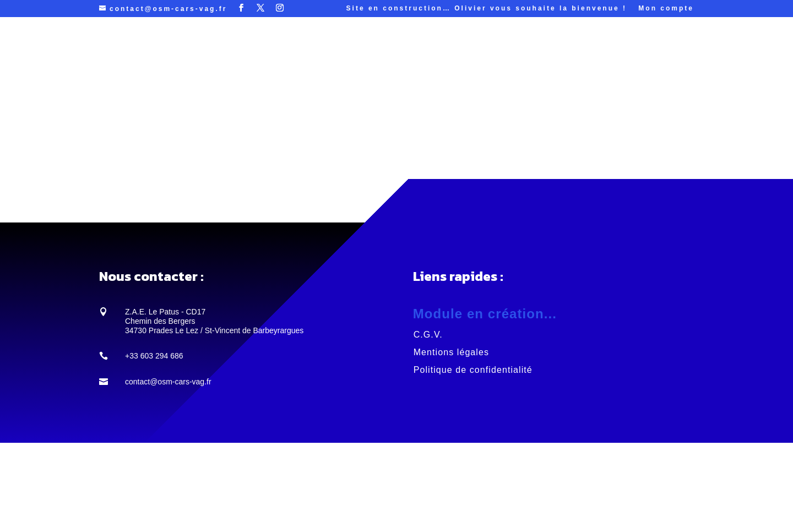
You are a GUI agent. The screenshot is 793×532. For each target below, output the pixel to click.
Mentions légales (451, 352)
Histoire (493, 49)
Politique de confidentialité (473, 370)
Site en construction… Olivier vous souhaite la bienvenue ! (487, 9)
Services (289, 49)
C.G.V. (428, 335)
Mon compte (666, 9)
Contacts (541, 49)
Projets (346, 49)
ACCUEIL (229, 49)
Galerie (450, 49)
